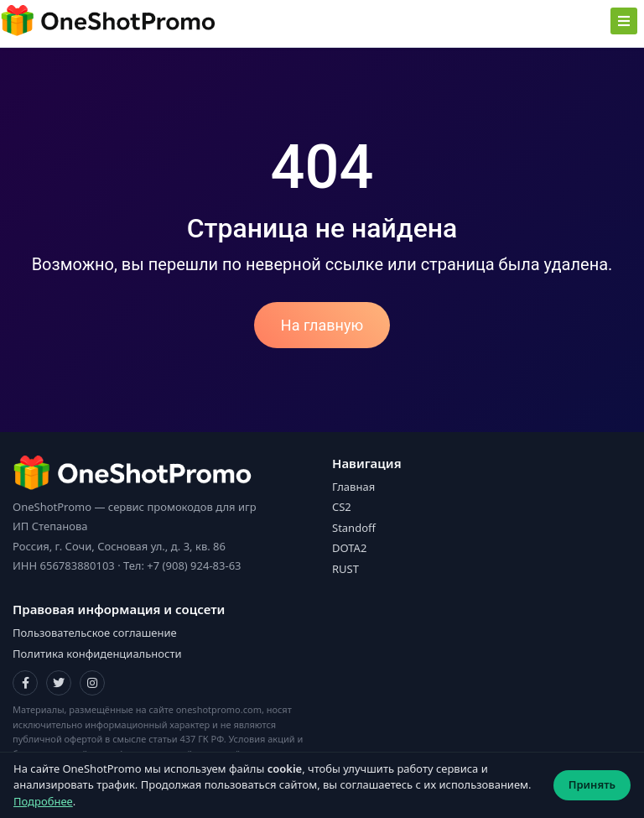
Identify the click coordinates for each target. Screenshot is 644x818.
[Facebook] (25, 683)
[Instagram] (92, 683)
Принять (592, 784)
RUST (345, 569)
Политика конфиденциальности (97, 654)
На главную (322, 325)
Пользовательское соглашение (95, 633)
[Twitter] (59, 683)
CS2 (342, 507)
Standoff (354, 528)
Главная (353, 487)
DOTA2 (349, 548)
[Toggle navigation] (624, 21)
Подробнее (43, 801)
